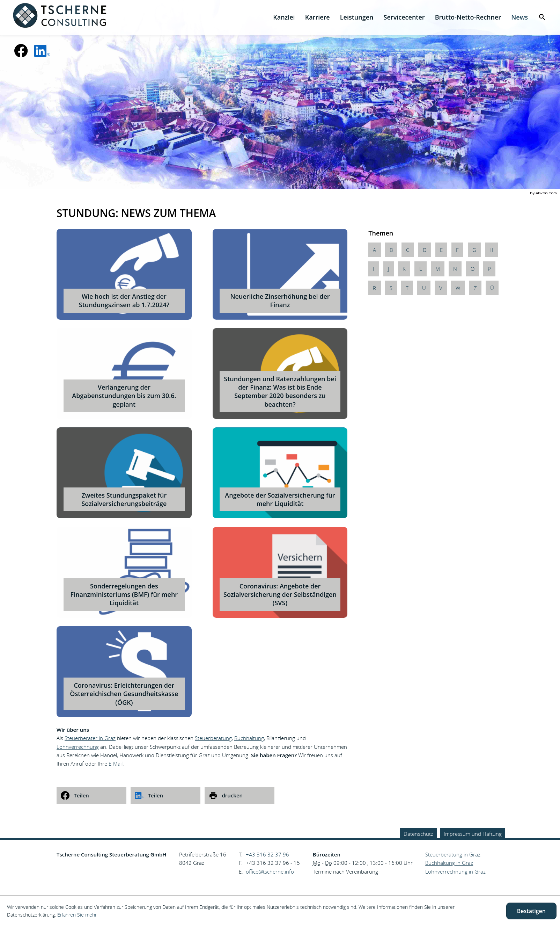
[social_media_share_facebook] (91, 795)
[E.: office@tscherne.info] (270, 871)
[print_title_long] (240, 795)
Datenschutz (418, 834)
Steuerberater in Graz (90, 738)
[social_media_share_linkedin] (165, 795)
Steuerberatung (213, 738)
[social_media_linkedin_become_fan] (42, 51)
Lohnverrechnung (78, 747)
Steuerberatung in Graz (453, 854)
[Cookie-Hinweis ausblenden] (531, 911)
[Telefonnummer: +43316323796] (267, 854)
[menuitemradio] (317, 17)
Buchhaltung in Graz (449, 863)
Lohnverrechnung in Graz (455, 871)
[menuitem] (284, 17)
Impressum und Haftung (473, 834)
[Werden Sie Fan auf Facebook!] (21, 51)
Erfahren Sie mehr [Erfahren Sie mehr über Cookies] (77, 915)
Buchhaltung (249, 738)
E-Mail (116, 764)
